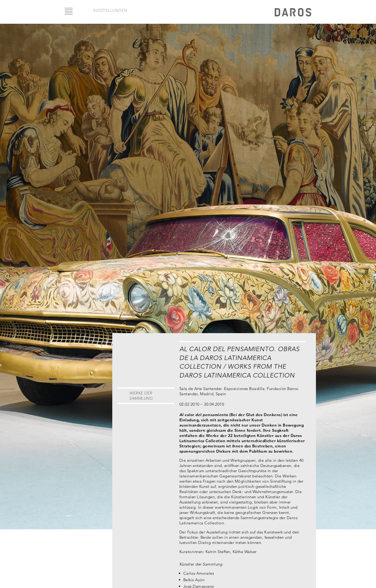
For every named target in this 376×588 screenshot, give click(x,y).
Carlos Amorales (199, 573)
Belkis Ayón (194, 580)
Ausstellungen (110, 10)
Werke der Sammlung (141, 396)
